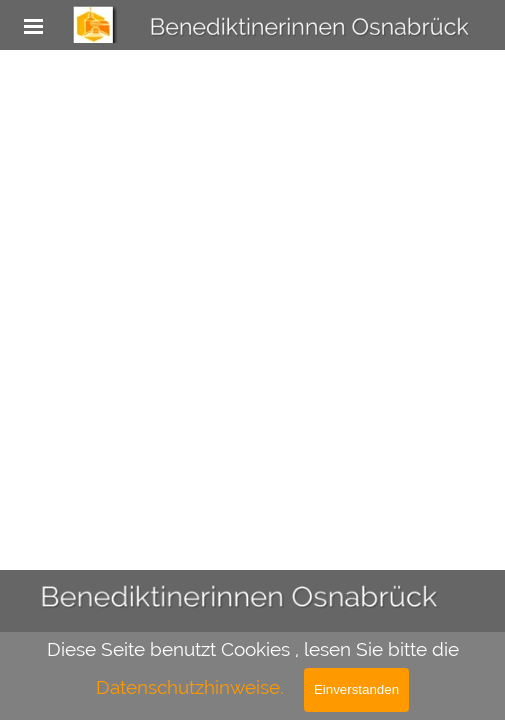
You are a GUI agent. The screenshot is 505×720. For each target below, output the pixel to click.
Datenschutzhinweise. (190, 687)
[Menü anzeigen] (34, 26)
